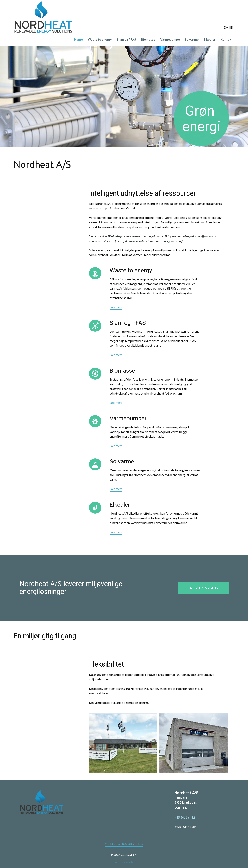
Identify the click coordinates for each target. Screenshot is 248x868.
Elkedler (210, 39)
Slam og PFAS (126, 39)
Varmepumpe (170, 39)
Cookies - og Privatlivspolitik (124, 844)
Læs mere (116, 307)
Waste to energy (100, 39)
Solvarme (192, 39)
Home (78, 39)
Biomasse (148, 39)
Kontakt (226, 39)
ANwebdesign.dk (124, 862)
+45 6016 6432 (203, 588)
